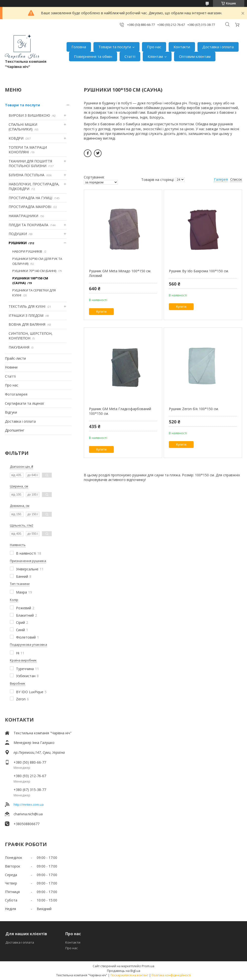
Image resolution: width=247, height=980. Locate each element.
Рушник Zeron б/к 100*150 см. (194, 409)
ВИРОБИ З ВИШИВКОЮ (29, 115)
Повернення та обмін (93, 56)
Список (236, 179)
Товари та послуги (115, 47)
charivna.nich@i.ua (28, 814)
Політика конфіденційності (171, 975)
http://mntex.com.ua (29, 804)
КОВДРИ (16, 138)
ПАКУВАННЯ (19, 347)
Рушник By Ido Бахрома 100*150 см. (199, 271)
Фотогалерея (16, 394)
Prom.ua (148, 966)
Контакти (182, 47)
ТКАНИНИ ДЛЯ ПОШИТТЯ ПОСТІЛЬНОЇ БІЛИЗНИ (30, 164)
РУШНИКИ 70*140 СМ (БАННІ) (34, 271)
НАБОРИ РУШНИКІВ (27, 251)
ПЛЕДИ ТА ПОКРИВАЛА (28, 225)
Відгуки (11, 412)
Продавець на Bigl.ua (124, 971)
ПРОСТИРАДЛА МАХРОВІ (30, 207)
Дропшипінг (15, 430)
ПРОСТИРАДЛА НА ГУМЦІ (30, 198)
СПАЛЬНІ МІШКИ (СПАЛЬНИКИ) (23, 127)
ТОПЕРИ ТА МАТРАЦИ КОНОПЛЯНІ (28, 150)
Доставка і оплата (218, 47)
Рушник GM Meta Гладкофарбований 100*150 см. (120, 411)
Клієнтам (155, 56)
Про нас (154, 47)
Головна (79, 47)
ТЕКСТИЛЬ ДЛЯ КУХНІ (27, 306)
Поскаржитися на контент (129, 975)
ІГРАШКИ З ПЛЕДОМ (26, 315)
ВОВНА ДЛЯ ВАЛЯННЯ (27, 324)
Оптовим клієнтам (195, 56)
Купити (101, 312)
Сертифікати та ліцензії (25, 403)
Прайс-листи (15, 358)
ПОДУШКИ (18, 234)
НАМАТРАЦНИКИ (23, 216)
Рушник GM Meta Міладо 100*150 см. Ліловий (120, 273)
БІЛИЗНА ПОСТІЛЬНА (26, 175)
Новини (11, 367)
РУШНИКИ (18, 243)
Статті (130, 56)
